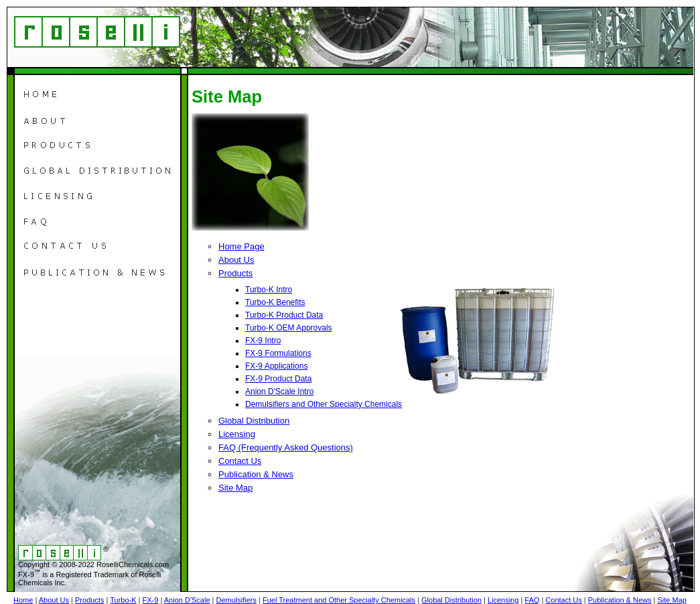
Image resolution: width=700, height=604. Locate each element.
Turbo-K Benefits (275, 302)
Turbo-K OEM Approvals (289, 328)
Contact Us (240, 461)
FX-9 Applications (276, 366)
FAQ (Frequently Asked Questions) (286, 447)
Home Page (241, 246)
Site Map (235, 488)
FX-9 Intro (263, 341)
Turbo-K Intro (269, 290)
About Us (236, 260)
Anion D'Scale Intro (279, 391)
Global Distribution (254, 421)
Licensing (237, 434)
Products (235, 273)
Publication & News (256, 474)
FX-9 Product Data (278, 379)
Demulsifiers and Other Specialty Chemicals (324, 404)
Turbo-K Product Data (284, 315)
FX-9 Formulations (278, 353)
